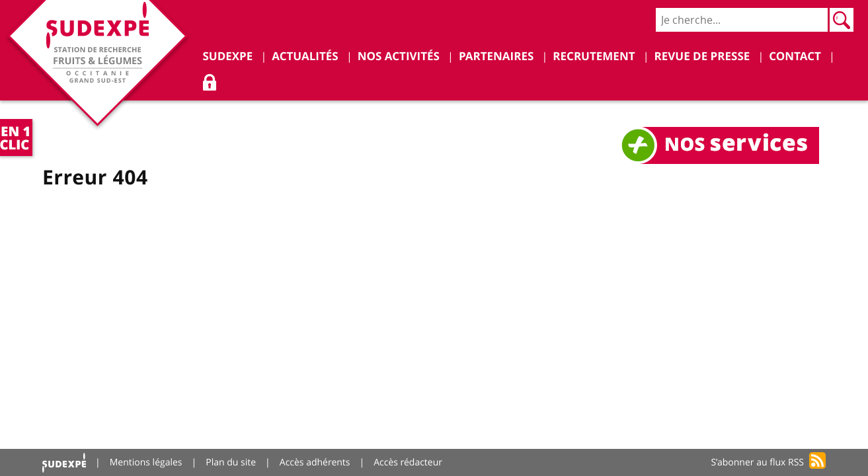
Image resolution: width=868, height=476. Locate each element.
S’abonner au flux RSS (757, 462)
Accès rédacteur (408, 462)
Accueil (64, 462)
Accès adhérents (315, 462)
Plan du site (231, 462)
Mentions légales (146, 462)
